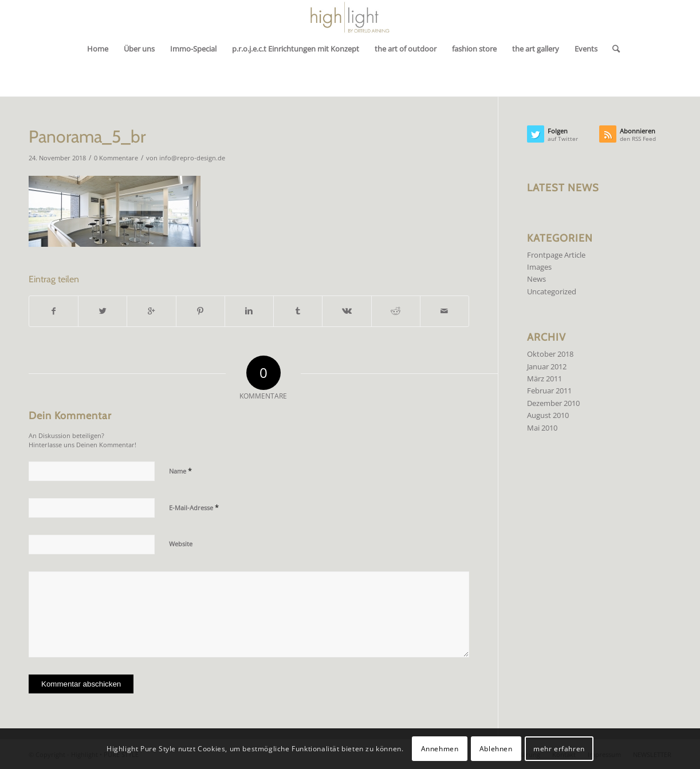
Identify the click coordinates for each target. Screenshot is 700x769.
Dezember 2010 (553, 403)
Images (539, 267)
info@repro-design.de (192, 158)
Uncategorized (552, 291)
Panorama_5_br (87, 137)
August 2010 (548, 415)
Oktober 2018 (550, 354)
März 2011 (544, 378)
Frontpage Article (556, 255)
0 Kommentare (116, 158)
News (536, 279)
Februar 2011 (549, 391)
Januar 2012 (547, 366)
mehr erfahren (559, 749)
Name (180, 471)
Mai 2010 (542, 428)
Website (181, 544)
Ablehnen (496, 749)
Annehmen (440, 749)
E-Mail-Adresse (194, 507)
